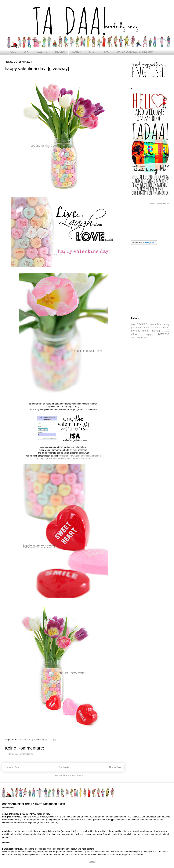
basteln (152, 325)
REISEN (60, 52)
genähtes (136, 328)
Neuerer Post (12, 767)
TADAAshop (136, 338)
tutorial (144, 337)
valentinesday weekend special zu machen (81, 456)
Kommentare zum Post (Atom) (69, 775)
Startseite (64, 767)
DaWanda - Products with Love (159, 204)
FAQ (107, 52)
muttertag (166, 331)
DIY (26, 52)
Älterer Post (115, 767)
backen (142, 324)
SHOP (93, 52)
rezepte (164, 334)
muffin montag (151, 331)
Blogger (92, 862)
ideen (147, 328)
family (166, 324)
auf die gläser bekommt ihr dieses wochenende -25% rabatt (63, 459)
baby (133, 325)
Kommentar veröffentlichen (21, 754)
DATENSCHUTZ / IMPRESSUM (135, 52)
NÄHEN (77, 52)
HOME (12, 52)
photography (148, 335)
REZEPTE (42, 52)
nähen (135, 334)
